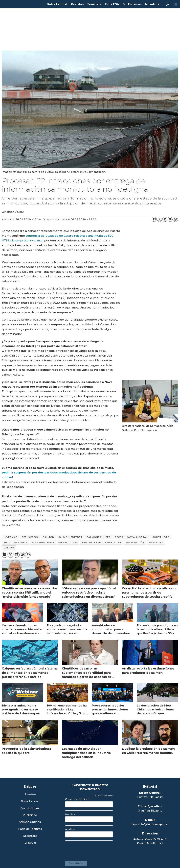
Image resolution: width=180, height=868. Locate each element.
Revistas (77, 4)
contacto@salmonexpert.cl (150, 824)
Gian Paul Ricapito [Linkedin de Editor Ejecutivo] (150, 811)
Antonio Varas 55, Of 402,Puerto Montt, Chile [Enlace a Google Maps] (150, 841)
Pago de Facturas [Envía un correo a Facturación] (30, 829)
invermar (11, 537)
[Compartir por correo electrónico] (170, 219)
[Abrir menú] (176, 4)
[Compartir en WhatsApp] (175, 219)
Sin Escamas (132, 4)
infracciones (68, 542)
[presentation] (90, 849)
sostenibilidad (43, 542)
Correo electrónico (77, 799)
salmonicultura (70, 537)
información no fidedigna (102, 542)
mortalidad (161, 537)
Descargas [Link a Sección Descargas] (30, 836)
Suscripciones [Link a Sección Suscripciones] (30, 808)
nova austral (137, 537)
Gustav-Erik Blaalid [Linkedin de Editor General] (150, 797)
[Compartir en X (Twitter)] (159, 219)
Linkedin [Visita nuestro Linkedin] (30, 843)
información (135, 542)
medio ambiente (15, 542)
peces (119, 537)
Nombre (70, 814)
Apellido (70, 829)
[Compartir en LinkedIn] (165, 219)
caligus (9, 548)
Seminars (94, 4)
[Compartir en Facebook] (154, 219)
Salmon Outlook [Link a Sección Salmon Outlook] (30, 822)
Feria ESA (112, 4)
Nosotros (152, 4)
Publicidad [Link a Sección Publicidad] (30, 815)
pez (108, 537)
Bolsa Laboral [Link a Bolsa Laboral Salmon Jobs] (30, 802)
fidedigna (156, 542)
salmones (94, 537)
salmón (49, 537)
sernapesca (30, 537)
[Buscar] (168, 4)
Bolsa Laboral (57, 4)
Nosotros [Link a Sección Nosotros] (30, 795)
